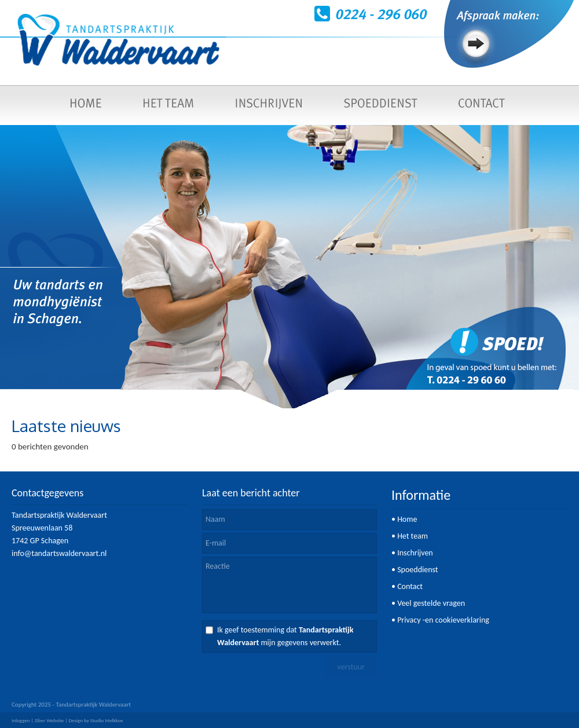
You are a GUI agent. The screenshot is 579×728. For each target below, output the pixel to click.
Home (407, 519)
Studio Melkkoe (107, 720)
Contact (410, 586)
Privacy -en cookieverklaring (443, 620)
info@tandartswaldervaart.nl (59, 553)
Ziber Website (49, 720)
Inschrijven (415, 553)
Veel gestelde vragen (431, 603)
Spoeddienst (417, 570)
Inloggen (21, 720)
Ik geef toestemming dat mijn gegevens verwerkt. (285, 636)
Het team (413, 536)
